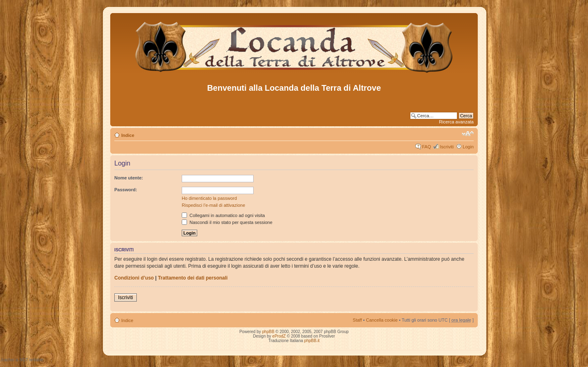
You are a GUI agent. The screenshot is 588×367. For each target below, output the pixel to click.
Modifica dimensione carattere (468, 134)
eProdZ (279, 336)
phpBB (268, 332)
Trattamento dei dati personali (193, 278)
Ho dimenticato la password (209, 198)
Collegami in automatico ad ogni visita (223, 215)
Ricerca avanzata (456, 122)
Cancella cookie (382, 320)
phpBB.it (312, 341)
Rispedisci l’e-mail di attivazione (213, 205)
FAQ (426, 147)
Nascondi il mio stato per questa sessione (227, 222)
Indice (128, 135)
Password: (126, 190)
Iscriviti (447, 147)
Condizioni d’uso (134, 278)
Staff (357, 320)
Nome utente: (129, 178)
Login (468, 147)
